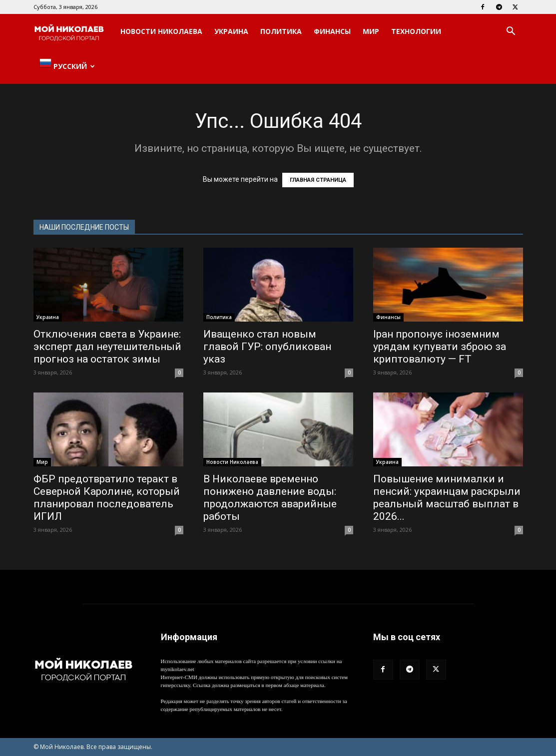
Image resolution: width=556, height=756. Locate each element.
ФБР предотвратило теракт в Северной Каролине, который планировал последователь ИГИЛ (107, 498)
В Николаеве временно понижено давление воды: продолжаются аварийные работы (270, 498)
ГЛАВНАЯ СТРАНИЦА (318, 180)
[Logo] (74, 32)
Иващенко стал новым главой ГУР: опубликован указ (267, 347)
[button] (511, 32)
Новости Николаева (161, 31)
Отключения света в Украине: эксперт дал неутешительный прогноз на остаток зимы (107, 347)
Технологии (416, 31)
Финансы (332, 31)
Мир (371, 31)
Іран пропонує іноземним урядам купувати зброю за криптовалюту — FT (440, 347)
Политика (281, 31)
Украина (231, 31)
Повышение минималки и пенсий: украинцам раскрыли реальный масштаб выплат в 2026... (447, 498)
